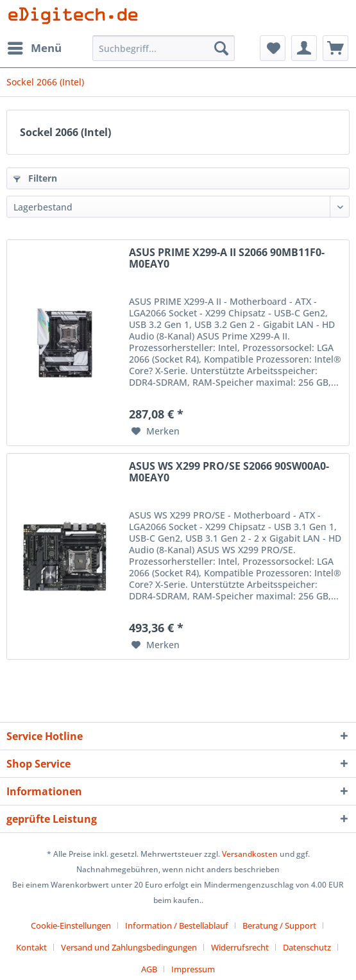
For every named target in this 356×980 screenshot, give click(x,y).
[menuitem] (34, 48)
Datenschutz (307, 947)
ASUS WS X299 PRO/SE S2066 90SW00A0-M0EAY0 (229, 472)
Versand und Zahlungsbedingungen (129, 947)
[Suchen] (221, 48)
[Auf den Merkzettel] (156, 431)
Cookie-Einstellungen (71, 925)
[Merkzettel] (273, 48)
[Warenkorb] (335, 48)
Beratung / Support (279, 925)
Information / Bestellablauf (177, 925)
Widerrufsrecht (240, 947)
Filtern (35, 178)
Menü (35, 47)
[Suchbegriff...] (164, 48)
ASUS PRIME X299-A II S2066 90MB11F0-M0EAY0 (227, 259)
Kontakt (31, 947)
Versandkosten (250, 854)
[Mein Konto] (304, 48)
